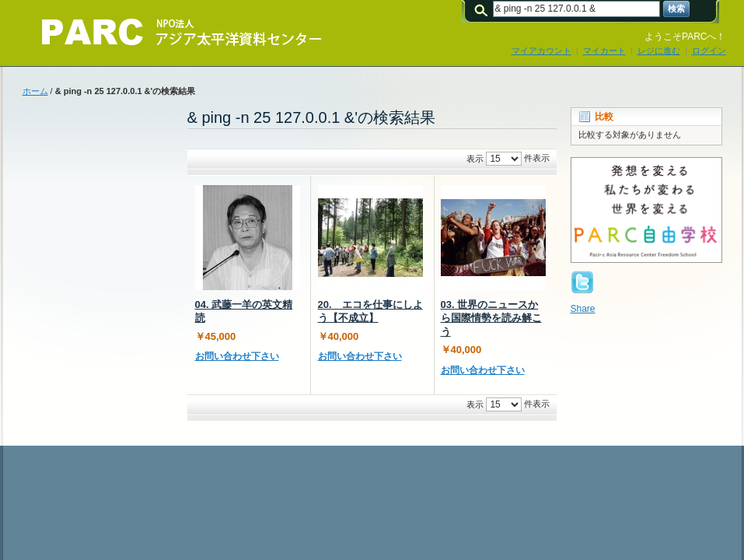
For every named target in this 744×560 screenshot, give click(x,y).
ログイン (709, 51)
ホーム (35, 91)
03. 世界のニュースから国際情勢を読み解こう (491, 318)
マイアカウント (541, 51)
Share (583, 309)
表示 (475, 159)
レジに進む (659, 51)
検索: (484, 9)
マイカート (604, 51)
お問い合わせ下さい (237, 356)
